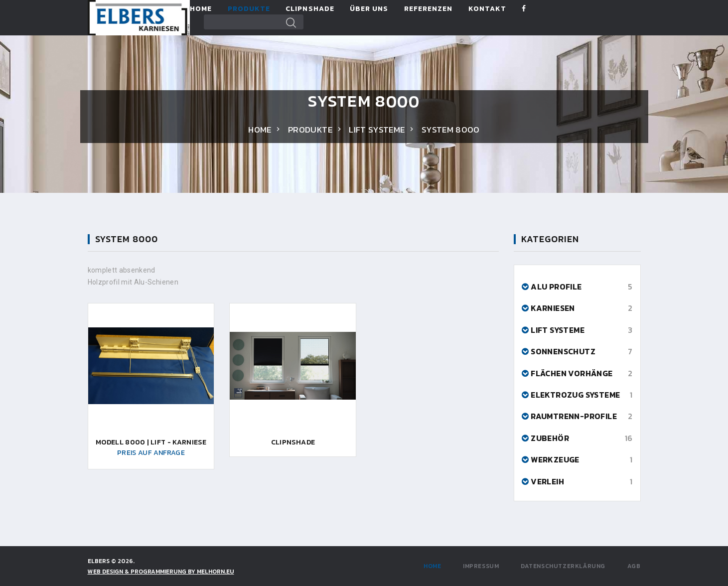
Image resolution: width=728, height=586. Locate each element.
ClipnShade (310, 9)
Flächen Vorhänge (572, 373)
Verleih (547, 481)
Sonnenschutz (563, 351)
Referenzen (429, 9)
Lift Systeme (377, 130)
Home (201, 9)
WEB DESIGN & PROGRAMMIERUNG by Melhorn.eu (161, 572)
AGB (634, 566)
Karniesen (553, 308)
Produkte (249, 9)
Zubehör (550, 438)
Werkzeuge (555, 459)
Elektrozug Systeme (575, 395)
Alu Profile (556, 287)
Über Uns (369, 9)
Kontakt (487, 9)
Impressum (481, 566)
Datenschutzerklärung (563, 566)
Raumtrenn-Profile (574, 416)
